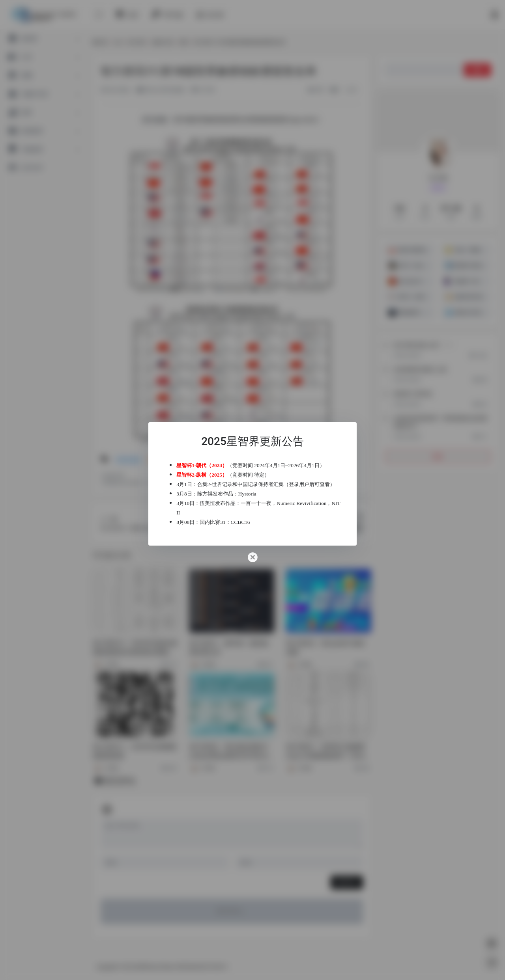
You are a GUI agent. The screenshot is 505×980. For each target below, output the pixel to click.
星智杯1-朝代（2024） (209, 461)
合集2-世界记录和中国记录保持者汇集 (247, 480)
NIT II (225, 517)
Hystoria (254, 498)
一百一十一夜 (263, 508)
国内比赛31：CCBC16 (231, 527)
